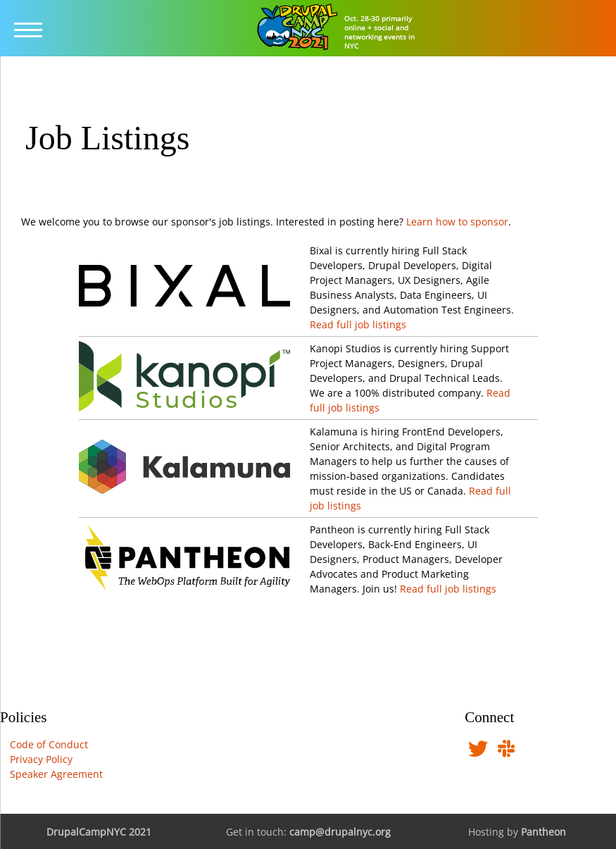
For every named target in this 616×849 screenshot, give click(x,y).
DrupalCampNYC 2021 (99, 832)
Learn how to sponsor (457, 222)
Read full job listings (358, 324)
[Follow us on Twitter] (478, 752)
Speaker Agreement (56, 774)
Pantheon (543, 832)
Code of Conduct (49, 744)
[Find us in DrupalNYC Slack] (507, 752)
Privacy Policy (41, 759)
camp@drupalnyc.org (340, 832)
